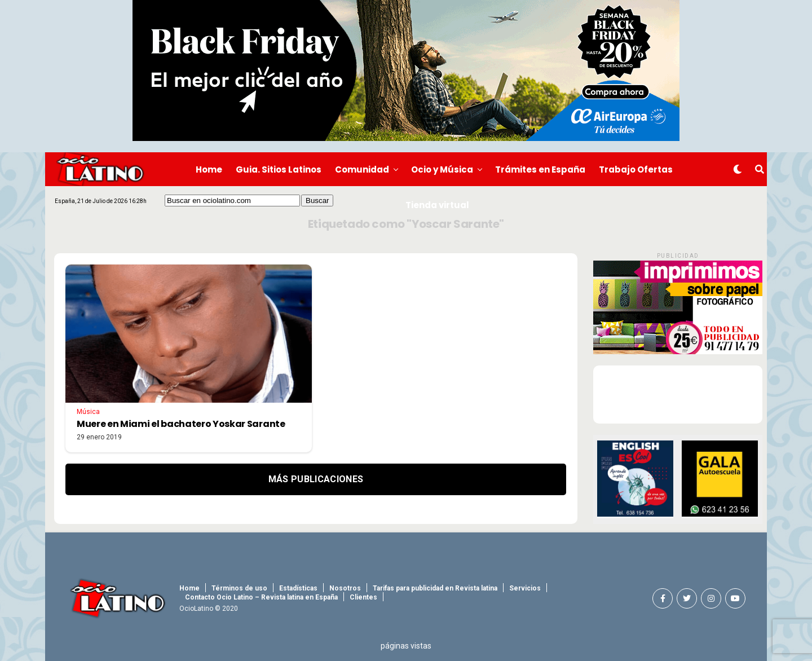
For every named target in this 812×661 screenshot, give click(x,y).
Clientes (363, 597)
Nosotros (345, 588)
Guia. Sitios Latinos (279, 169)
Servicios (525, 588)
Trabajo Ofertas (636, 169)
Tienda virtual (437, 205)
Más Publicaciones (316, 479)
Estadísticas (298, 588)
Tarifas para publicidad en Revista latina (435, 588)
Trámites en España (540, 169)
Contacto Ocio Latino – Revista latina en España (261, 597)
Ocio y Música (442, 169)
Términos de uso (239, 588)
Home (209, 169)
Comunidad (362, 169)
